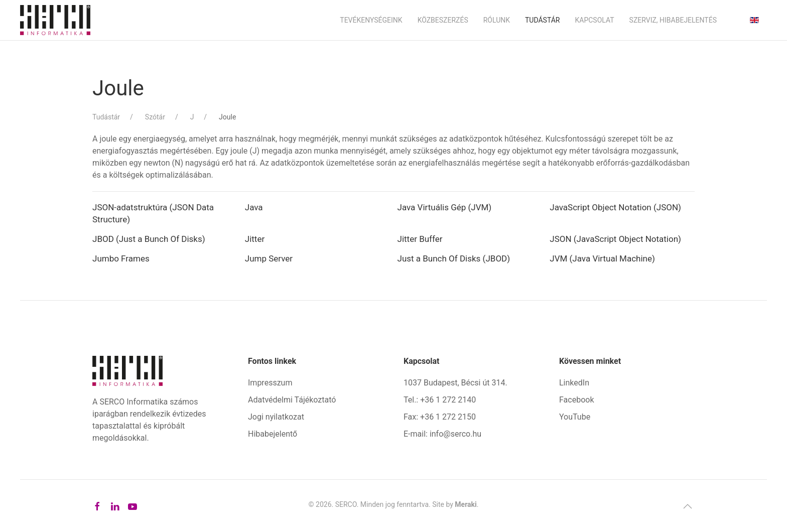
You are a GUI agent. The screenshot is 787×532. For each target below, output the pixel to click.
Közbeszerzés (443, 20)
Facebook (576, 400)
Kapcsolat (594, 20)
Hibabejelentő (273, 434)
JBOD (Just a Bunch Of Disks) (149, 239)
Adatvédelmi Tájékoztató (292, 400)
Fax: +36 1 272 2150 (440, 417)
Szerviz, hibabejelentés (673, 20)
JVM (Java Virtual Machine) (602, 258)
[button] (688, 506)
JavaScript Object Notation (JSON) (615, 207)
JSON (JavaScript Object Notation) (615, 239)
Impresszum (270, 383)
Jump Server (269, 258)
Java (254, 207)
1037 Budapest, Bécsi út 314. (455, 383)
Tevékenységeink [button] (371, 20)
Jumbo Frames (121, 258)
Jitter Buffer (420, 239)
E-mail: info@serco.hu (442, 434)
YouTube (575, 417)
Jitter (255, 239)
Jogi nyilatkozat (276, 417)
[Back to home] (55, 20)
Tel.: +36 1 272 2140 (440, 400)
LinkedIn (574, 383)
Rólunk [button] (497, 20)
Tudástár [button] (543, 20)
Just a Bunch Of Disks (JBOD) (454, 258)
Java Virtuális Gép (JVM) (445, 207)
